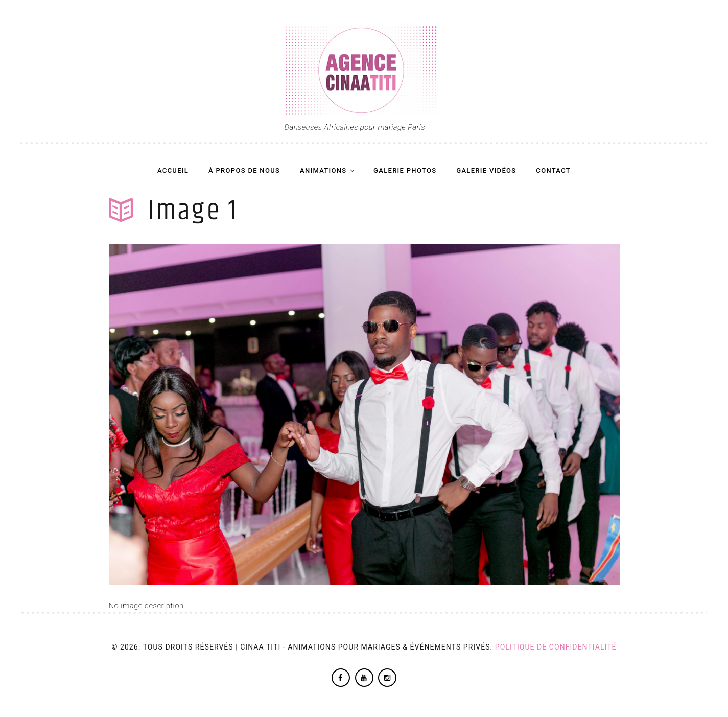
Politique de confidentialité (556, 647)
